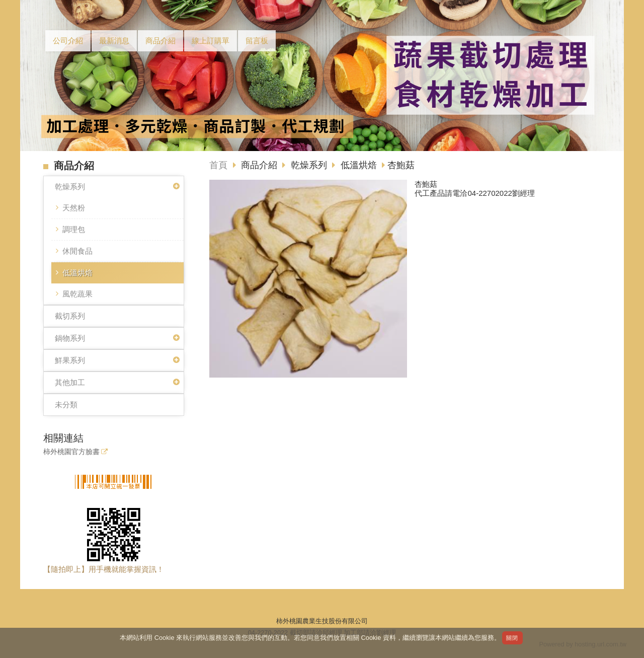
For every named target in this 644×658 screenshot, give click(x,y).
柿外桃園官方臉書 (71, 452)
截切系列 (70, 316)
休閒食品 (77, 251)
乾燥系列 (70, 187)
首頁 (218, 165)
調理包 (74, 229)
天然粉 (74, 208)
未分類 (66, 405)
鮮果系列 (70, 360)
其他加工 (70, 382)
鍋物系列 (70, 338)
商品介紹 (260, 165)
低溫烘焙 (77, 273)
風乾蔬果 (77, 294)
